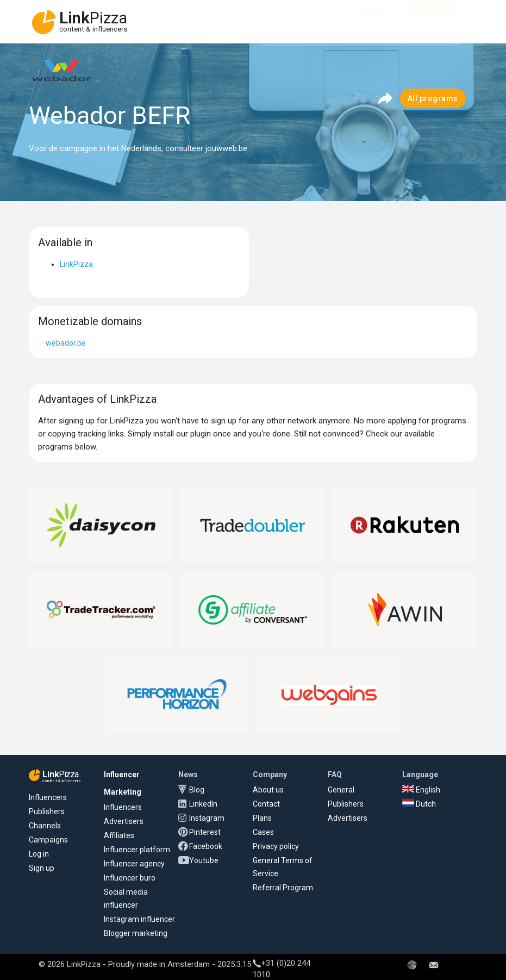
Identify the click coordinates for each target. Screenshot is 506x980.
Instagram (207, 818)
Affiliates (119, 835)
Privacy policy (276, 846)
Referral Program (283, 888)
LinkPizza (76, 264)
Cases (263, 832)
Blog (197, 790)
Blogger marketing (136, 933)
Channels (45, 826)
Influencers (48, 797)
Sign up (42, 868)
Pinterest (205, 832)
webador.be (66, 343)
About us (268, 790)
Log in (39, 854)
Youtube (204, 860)
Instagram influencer (139, 919)
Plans (262, 818)
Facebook (206, 846)
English (421, 790)
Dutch (419, 804)
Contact (266, 804)
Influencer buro (130, 878)
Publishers (47, 812)
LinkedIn (203, 804)
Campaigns (48, 840)
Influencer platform (137, 850)
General (341, 790)
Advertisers (124, 821)
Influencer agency (134, 864)
